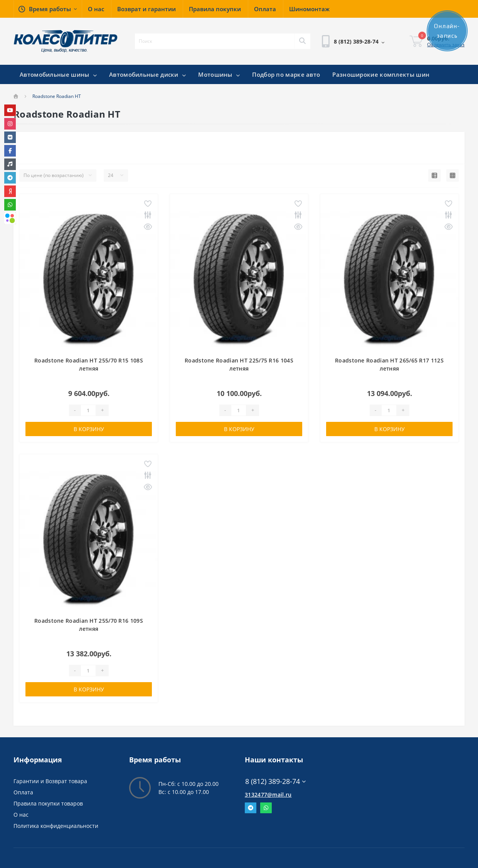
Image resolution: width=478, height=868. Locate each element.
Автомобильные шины (58, 74)
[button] (48, 9)
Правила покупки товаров (48, 803)
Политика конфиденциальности (56, 826)
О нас (21, 815)
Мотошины (219, 74)
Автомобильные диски (147, 74)
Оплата (23, 792)
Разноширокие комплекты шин (381, 74)
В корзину (89, 429)
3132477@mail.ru (268, 795)
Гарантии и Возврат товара (50, 781)
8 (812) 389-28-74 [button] (275, 781)
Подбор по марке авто (286, 74)
